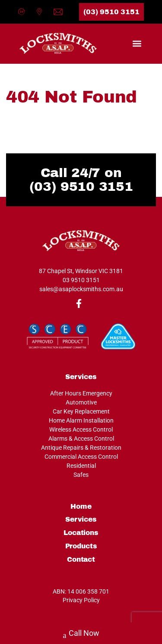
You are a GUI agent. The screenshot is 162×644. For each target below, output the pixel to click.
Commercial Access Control (81, 457)
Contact (81, 560)
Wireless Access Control (81, 429)
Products (81, 546)
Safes (81, 475)
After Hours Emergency (81, 393)
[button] (137, 43)
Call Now (81, 634)
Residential (81, 466)
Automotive (81, 402)
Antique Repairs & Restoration (81, 448)
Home (81, 507)
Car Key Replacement (81, 411)
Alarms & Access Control (81, 439)
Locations (81, 533)
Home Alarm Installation (81, 420)
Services (81, 520)
